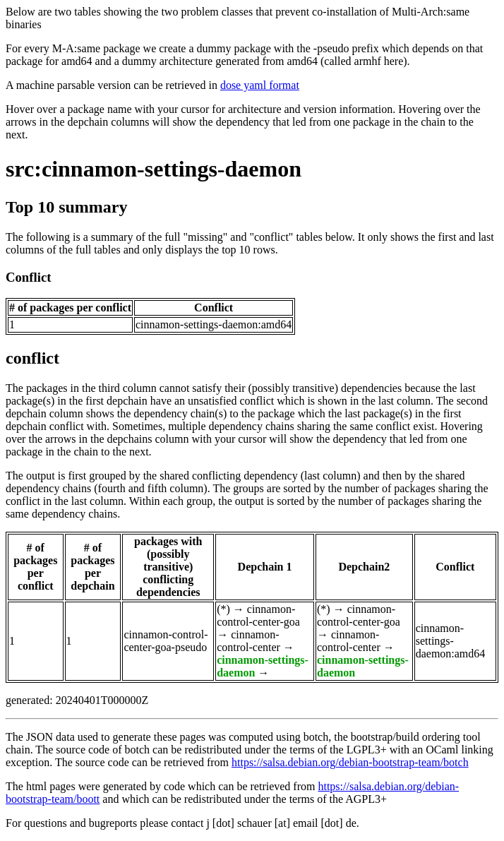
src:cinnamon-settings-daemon (154, 169)
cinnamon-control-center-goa (258, 615)
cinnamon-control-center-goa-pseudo (166, 641)
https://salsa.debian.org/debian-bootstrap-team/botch (350, 762)
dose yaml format (260, 85)
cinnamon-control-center (248, 641)
